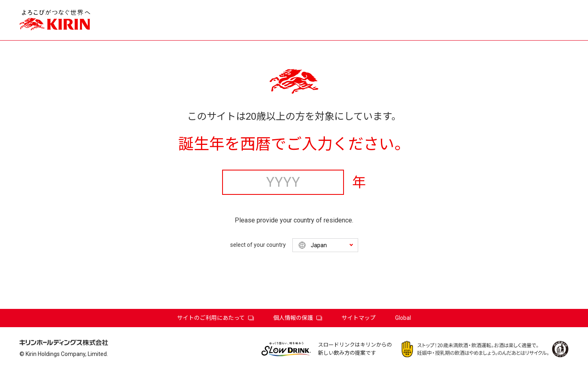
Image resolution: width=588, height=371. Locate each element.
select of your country (258, 245)
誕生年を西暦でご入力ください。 (294, 144)
